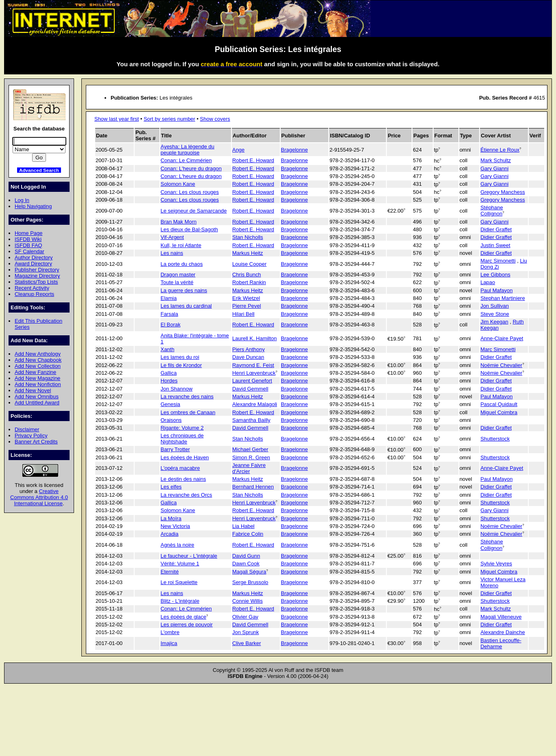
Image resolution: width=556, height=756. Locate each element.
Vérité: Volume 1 (180, 564)
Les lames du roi (180, 357)
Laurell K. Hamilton (254, 338)
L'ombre (170, 632)
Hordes (169, 381)
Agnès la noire (178, 545)
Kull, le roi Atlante (181, 245)
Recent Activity (32, 288)
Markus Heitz (248, 253)
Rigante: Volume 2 (182, 428)
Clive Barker (247, 643)
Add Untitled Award (37, 403)
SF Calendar (29, 251)
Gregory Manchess (503, 192)
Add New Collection (38, 366)
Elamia (169, 298)
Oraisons (171, 420)
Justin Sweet (495, 245)
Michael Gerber (250, 449)
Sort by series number (169, 119)
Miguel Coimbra (499, 412)
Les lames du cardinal (186, 306)
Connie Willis (247, 601)
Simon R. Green (251, 457)
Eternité (170, 572)
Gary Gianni (494, 168)
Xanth (168, 349)
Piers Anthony (249, 349)
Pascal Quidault (499, 404)
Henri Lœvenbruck (254, 373)
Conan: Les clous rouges (190, 192)
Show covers (215, 119)
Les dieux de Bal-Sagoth (189, 229)
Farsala (169, 314)
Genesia (170, 404)
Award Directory (33, 264)
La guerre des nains (184, 290)
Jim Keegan (494, 322)
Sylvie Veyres (496, 564)
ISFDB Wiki (28, 239)
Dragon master (178, 275)
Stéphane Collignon (492, 211)
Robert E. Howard (253, 160)
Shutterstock (495, 439)
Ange (238, 150)
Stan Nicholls (248, 237)
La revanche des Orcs (186, 495)
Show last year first (117, 119)
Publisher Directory (37, 270)
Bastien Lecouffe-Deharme (501, 643)
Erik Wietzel (246, 298)
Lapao (488, 282)
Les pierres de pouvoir (187, 625)
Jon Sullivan (495, 306)
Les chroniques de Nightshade (182, 439)
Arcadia (170, 534)
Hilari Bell (243, 314)
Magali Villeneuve (501, 617)
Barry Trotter (175, 449)
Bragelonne (294, 150)
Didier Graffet (496, 229)
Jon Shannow (177, 389)
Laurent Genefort (252, 381)
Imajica (169, 643)
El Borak (171, 325)
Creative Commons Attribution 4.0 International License (39, 497)
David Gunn (246, 556)
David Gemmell (250, 389)
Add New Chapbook (38, 360)
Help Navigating (33, 206)
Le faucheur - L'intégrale (189, 556)
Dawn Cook (246, 564)
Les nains (172, 253)
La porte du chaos (182, 264)
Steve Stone (495, 314)
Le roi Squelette (179, 582)
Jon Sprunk (246, 632)
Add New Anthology (38, 354)
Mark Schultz (496, 160)
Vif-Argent (172, 237)
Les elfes (171, 487)
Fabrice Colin (248, 534)
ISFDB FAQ (28, 245)
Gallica (169, 373)
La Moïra (171, 518)
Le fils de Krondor (181, 365)
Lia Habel (243, 526)
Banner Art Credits (36, 442)
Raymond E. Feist (253, 365)
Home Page (28, 233)
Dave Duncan (248, 357)
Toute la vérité (177, 282)
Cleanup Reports (34, 294)
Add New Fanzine (35, 372)
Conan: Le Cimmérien (186, 160)
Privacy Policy (31, 436)
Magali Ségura (249, 572)
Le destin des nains (183, 479)
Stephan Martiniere (503, 298)
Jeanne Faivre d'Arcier (249, 468)
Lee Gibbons (495, 275)
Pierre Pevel (247, 306)
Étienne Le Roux (500, 150)
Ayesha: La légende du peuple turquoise (188, 150)
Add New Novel (33, 390)
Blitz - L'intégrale (180, 601)
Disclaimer (27, 429)
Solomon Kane (178, 184)
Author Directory (34, 257)
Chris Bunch (247, 275)
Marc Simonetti (498, 261)
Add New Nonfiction (38, 384)
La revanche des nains (187, 396)
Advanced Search (39, 170)
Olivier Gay (245, 617)
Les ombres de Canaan (188, 412)
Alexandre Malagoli (255, 404)
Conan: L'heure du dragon (191, 168)
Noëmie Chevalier (501, 365)
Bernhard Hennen (253, 487)
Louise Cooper (249, 264)
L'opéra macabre (180, 468)
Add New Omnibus (37, 396)
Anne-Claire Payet (502, 338)
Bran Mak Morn (179, 222)
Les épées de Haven (185, 457)
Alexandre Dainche (503, 632)
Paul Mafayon (496, 290)
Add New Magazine (37, 378)
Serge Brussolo (250, 582)
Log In (22, 200)
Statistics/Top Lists (36, 282)
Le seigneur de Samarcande (194, 211)
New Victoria (175, 526)
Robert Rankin (249, 282)
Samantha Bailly (251, 420)
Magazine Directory (37, 276)
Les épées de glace (183, 617)
